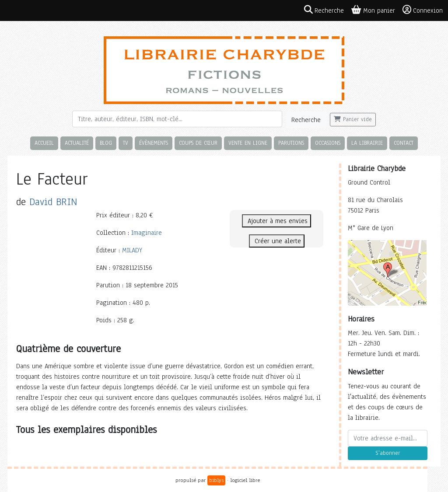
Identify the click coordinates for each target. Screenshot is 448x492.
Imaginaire (147, 233)
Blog (106, 143)
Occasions (328, 143)
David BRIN (53, 202)
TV (126, 143)
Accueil (44, 143)
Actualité (77, 143)
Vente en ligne (248, 143)
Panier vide (353, 119)
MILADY (132, 250)
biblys (216, 480)
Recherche (306, 120)
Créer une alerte (277, 241)
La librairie (367, 143)
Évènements (154, 143)
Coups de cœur (198, 143)
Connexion (423, 10)
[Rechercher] (177, 119)
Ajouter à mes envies (276, 221)
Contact (404, 143)
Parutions (291, 143)
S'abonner (388, 453)
